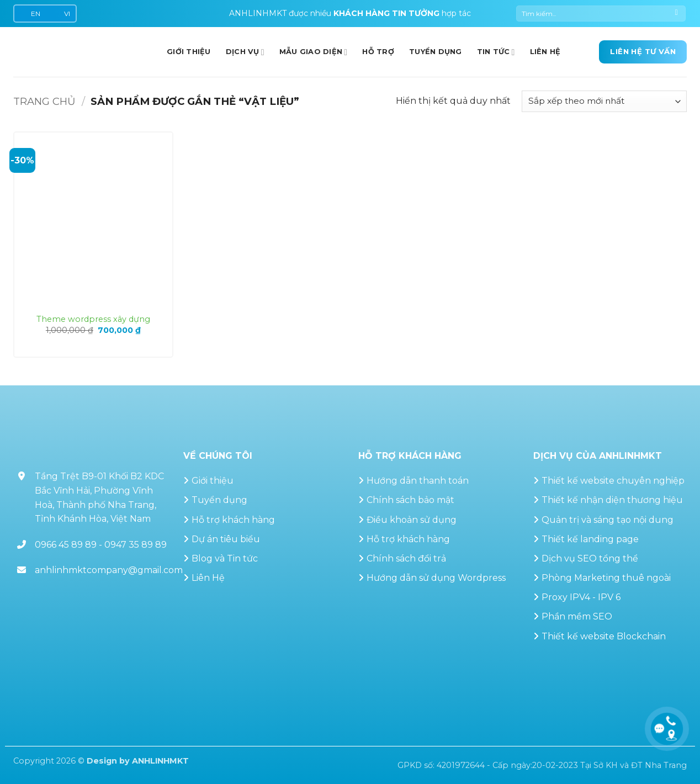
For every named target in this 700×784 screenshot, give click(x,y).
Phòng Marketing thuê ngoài (606, 578)
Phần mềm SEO (577, 616)
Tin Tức (496, 52)
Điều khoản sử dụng (412, 520)
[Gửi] (677, 14)
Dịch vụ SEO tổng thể (590, 558)
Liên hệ (545, 52)
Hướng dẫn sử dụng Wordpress (436, 578)
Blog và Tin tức (225, 558)
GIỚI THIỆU (189, 52)
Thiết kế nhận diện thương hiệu (612, 500)
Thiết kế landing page (590, 539)
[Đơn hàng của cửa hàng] (604, 101)
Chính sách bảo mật (410, 500)
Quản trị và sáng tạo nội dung (608, 520)
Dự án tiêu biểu (226, 539)
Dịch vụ (245, 52)
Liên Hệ (208, 578)
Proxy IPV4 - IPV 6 (581, 597)
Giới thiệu (213, 481)
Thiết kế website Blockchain (604, 636)
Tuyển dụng (436, 52)
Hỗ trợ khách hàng (233, 520)
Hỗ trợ (378, 52)
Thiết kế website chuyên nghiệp (613, 481)
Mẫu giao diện (314, 52)
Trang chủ (44, 101)
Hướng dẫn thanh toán (418, 481)
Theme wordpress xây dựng (93, 319)
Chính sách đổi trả (406, 558)
